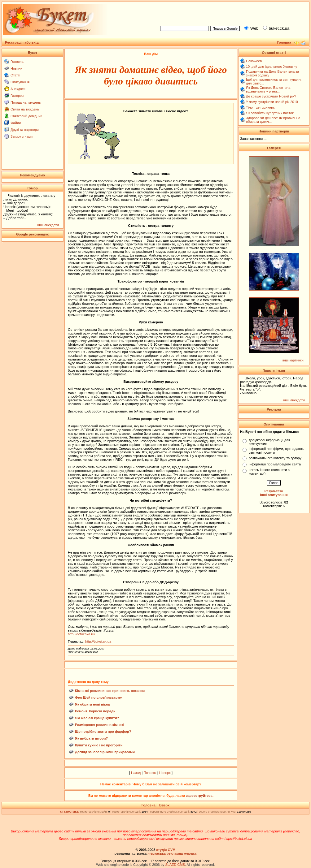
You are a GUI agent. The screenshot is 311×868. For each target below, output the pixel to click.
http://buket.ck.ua (98, 641)
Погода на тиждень (26, 102)
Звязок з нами (22, 136)
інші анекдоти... (49, 225)
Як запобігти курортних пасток (270, 113)
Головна (17, 62)
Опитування (20, 82)
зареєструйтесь (199, 796)
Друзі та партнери (25, 130)
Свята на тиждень (25, 109)
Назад (136, 773)
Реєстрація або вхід (22, 42)
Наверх (165, 773)
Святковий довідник (26, 116)
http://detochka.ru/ (81, 634)
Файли (16, 123)
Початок (150, 773)
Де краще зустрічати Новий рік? (271, 96)
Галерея (17, 96)
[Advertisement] (232, 13)
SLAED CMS (175, 865)
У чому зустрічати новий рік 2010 (272, 102)
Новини (16, 68)
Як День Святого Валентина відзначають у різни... (268, 89)
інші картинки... (294, 360)
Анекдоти (18, 89)
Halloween (254, 61)
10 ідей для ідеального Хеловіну (272, 67)
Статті (15, 75)
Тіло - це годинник (260, 107)
